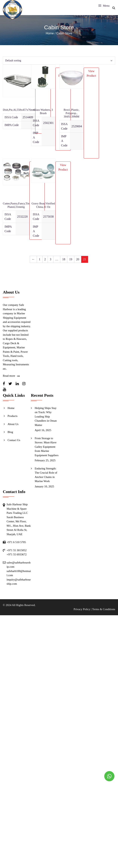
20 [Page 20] (78, 259)
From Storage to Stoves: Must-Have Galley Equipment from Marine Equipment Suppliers (47, 447)
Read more (9, 376)
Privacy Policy (82, 609)
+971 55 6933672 (17, 554)
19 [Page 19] (71, 259)
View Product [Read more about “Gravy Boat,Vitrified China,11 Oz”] (63, 167)
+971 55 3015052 (17, 550)
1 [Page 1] (40, 259)
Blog (10, 432)
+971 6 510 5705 (16, 542)
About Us (13, 424)
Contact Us (14, 440)
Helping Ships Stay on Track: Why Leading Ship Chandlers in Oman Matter (46, 417)
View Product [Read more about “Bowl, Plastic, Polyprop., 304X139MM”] (91, 73)
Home (11, 408)
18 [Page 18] (64, 259)
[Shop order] (59, 61)
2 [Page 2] (45, 259)
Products (13, 416)
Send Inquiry (15, 448)
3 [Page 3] (51, 259)
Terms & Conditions (104, 609)
